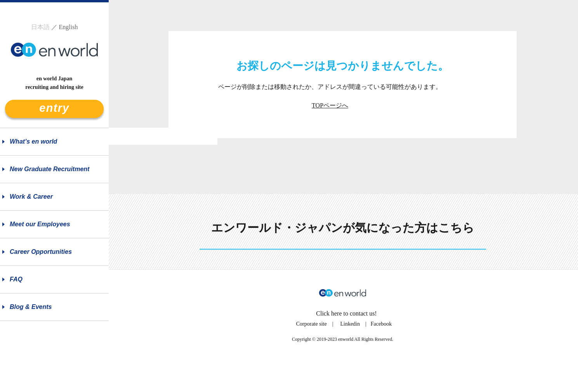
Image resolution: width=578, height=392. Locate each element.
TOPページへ (330, 105)
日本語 (40, 27)
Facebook (381, 351)
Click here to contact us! (346, 341)
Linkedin (350, 351)
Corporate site (312, 351)
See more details (343, 263)
